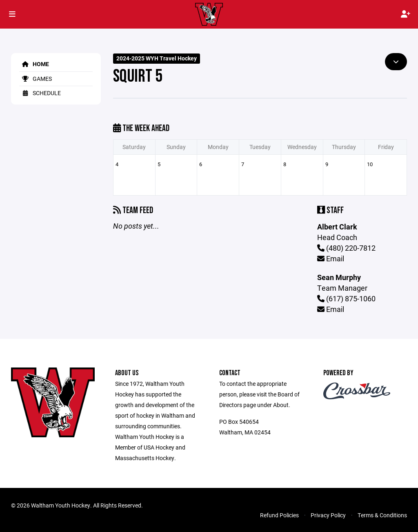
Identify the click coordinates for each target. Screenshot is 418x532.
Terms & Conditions (382, 515)
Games (36, 79)
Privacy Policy (328, 515)
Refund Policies (279, 515)
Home (34, 64)
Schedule (40, 93)
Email (331, 258)
